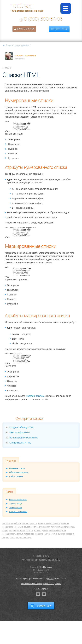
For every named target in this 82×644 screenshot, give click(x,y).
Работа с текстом (35, 396)
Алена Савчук (15, 504)
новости (33, 523)
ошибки (61, 534)
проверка (70, 534)
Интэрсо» (48, 567)
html (53, 527)
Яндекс (6, 537)
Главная (4, 45)
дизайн (45, 530)
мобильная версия (57, 530)
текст (58, 527)
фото (19, 534)
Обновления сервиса (19, 472)
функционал (44, 527)
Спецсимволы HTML (20, 443)
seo (15, 530)
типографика (28, 534)
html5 (72, 527)
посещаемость (9, 534)
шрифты (65, 527)
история (21, 530)
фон (31, 530)
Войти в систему (26, 29)
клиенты (65, 523)
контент (25, 523)
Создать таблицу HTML (22, 427)
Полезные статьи (17, 468)
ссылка (54, 534)
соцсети (28, 527)
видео (5, 530)
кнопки (35, 527)
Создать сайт (59, 29)
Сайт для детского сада (21, 537)
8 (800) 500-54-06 (43, 19)
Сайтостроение (16, 476)
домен (40, 523)
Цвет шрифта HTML (20, 432)
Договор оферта (41, 588)
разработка (16, 523)
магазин (6, 523)
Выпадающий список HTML (24, 438)
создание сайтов (42, 534)
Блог (9, 46)
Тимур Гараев (15, 508)
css (27, 530)
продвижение (8, 527)
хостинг (37, 530)
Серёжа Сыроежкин (21, 46)
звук (11, 530)
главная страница (52, 523)
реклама (19, 527)
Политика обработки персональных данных (41, 584)
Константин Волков (18, 500)
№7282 (50, 579)
